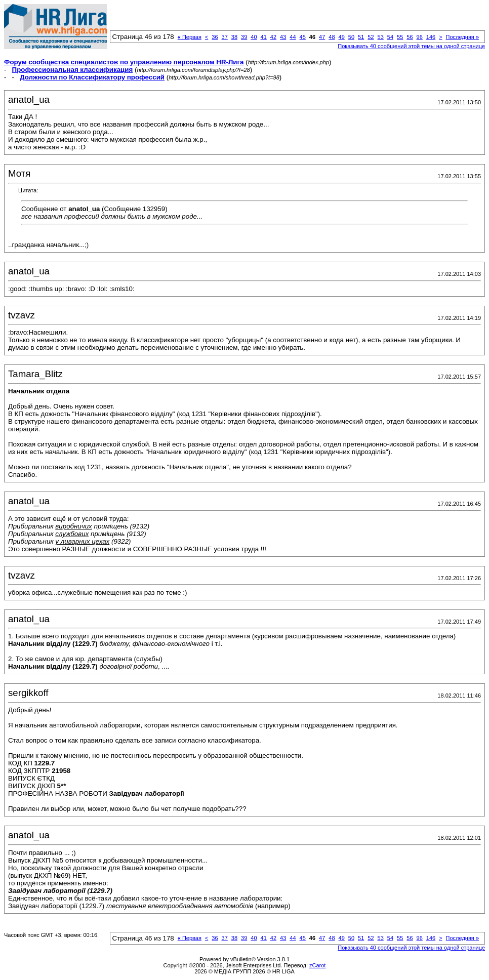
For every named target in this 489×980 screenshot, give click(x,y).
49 (342, 37)
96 (420, 37)
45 (303, 37)
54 (390, 37)
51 (361, 37)
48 (332, 37)
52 (371, 37)
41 (264, 37)
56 (410, 37)
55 (400, 37)
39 (244, 37)
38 (234, 37)
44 (293, 37)
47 (322, 37)
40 (254, 37)
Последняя (462, 37)
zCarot (317, 965)
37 (225, 37)
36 (215, 37)
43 (283, 37)
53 (381, 37)
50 (351, 37)
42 (273, 37)
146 (431, 37)
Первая (190, 37)
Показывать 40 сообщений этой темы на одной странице (411, 46)
